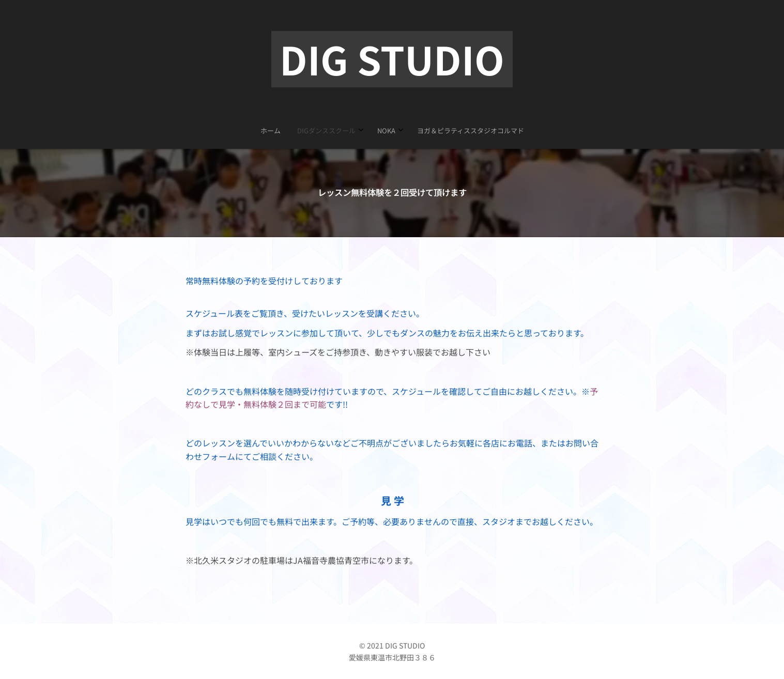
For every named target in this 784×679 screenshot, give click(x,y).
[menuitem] (366, 131)
